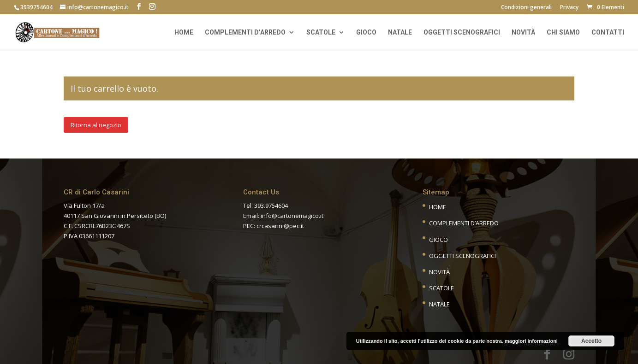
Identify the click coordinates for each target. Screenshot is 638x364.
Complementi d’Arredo (464, 223)
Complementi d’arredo (245, 32)
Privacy (569, 8)
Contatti (608, 32)
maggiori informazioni (531, 341)
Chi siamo (563, 32)
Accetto (591, 341)
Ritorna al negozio (96, 125)
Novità (523, 32)
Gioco (366, 32)
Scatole (321, 32)
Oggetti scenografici (462, 32)
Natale (400, 32)
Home (184, 32)
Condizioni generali (526, 8)
